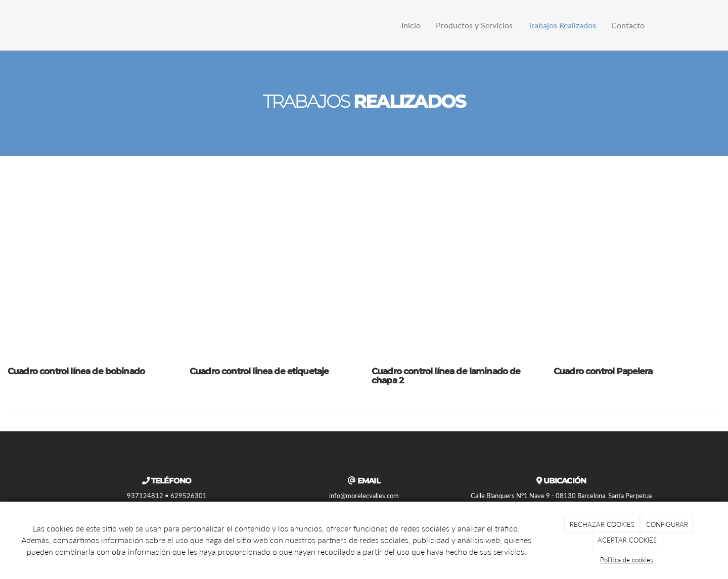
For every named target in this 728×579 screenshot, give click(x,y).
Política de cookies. (627, 560)
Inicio (411, 25)
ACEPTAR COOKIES (627, 540)
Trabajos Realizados (562, 25)
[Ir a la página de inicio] (66, 25)
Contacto (628, 25)
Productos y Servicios (474, 25)
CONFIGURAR (667, 524)
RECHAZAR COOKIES (602, 524)
